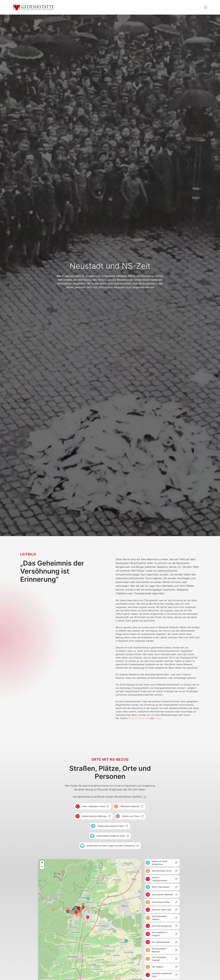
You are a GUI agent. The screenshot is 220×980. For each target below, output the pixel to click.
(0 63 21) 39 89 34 (138, 718)
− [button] (42, 867)
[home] (33, 7)
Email (158, 718)
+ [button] (42, 863)
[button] (206, 7)
